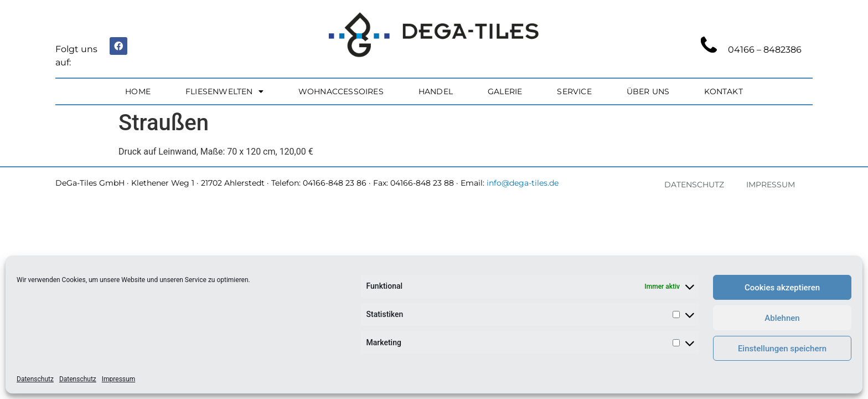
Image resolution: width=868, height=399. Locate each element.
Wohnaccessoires (341, 91)
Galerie (505, 91)
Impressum (118, 379)
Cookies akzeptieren (782, 288)
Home (138, 91)
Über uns (648, 91)
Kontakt (723, 91)
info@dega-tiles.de (523, 183)
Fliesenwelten (224, 91)
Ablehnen (782, 318)
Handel (436, 91)
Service (574, 91)
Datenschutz (35, 379)
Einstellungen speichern (782, 349)
